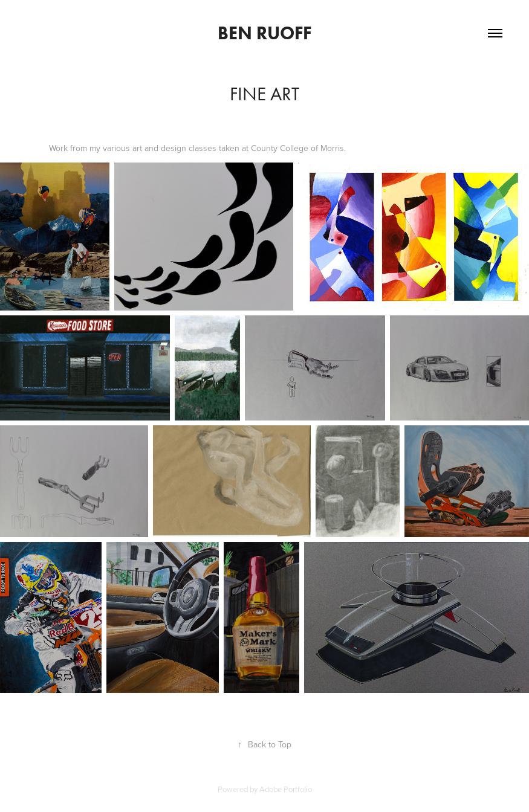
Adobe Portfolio (286, 789)
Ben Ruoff (264, 33)
